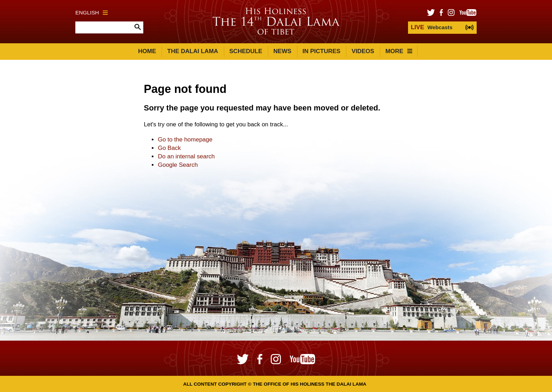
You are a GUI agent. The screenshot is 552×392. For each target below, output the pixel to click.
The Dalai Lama (193, 51)
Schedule (246, 51)
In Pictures (321, 51)
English (92, 12)
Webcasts (432, 27)
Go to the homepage (185, 140)
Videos (363, 51)
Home (147, 51)
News (283, 51)
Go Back (169, 148)
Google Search (178, 165)
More (399, 51)
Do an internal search (186, 156)
